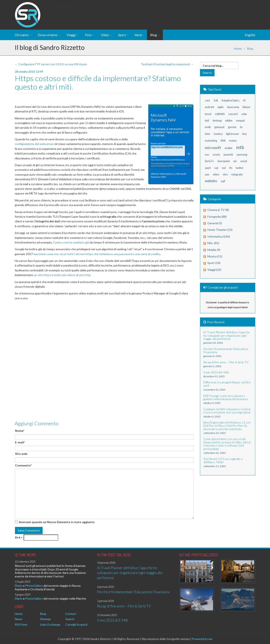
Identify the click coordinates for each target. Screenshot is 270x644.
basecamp (233, 107)
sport (208, 168)
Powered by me (202, 639)
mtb (240, 147)
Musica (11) (215, 256)
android (209, 107)
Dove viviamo (49, 35)
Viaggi (73, 35)
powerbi (228, 155)
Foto (90, 35)
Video (106, 35)
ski (235, 161)
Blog (155, 35)
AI (244, 100)
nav (207, 155)
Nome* (20, 431)
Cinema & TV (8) (218, 210)
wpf (223, 181)
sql (216, 168)
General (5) (215, 223)
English (250, 35)
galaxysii (219, 127)
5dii (216, 100)
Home (238, 49)
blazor (246, 107)
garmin (232, 127)
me (223, 140)
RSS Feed (21, 624)
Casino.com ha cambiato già (71, 242)
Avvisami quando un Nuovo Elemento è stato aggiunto (57, 522)
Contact (71, 614)
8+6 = (19, 537)
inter (208, 134)
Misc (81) (213, 243)
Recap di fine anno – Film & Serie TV (124, 606)
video (216, 174)
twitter (240, 168)
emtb (208, 127)
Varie (139, 35)
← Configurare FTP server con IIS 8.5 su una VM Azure (51, 64)
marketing (211, 141)
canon (220, 114)
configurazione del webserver (34, 144)
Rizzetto (67, 12)
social (244, 161)
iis (241, 127)
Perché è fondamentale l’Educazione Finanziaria (133, 592)
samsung (242, 155)
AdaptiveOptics (230, 100)
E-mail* (20, 442)
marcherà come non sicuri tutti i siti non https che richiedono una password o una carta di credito (97, 254)
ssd (224, 168)
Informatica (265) (219, 236)
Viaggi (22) (214, 270)
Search (70, 619)
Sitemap (45, 619)
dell (207, 121)
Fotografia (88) (217, 217)
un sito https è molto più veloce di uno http (62, 275)
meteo (233, 141)
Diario (19, 586)
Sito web (21, 454)
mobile (229, 148)
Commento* (23, 465)
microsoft (213, 148)
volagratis (237, 174)
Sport (123, 35)
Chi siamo (23, 35)
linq (244, 134)
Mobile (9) (214, 250)
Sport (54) (214, 263)
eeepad (240, 121)
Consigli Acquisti (76, 624)
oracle (216, 155)
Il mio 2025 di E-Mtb (113, 620)
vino (225, 174)
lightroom (232, 134)
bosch (208, 114)
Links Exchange (50, 624)
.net (207, 100)
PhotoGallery (34, 586)
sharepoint (223, 161)
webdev (211, 181)
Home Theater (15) (220, 230)
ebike (229, 120)
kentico (218, 134)
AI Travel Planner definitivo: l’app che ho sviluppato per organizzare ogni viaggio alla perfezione (130, 573)
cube (244, 114)
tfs (231, 168)
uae (207, 174)
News (19, 619)
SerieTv (209, 161)
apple (221, 107)
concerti (233, 114)
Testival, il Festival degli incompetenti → (167, 64)
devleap (217, 121)
